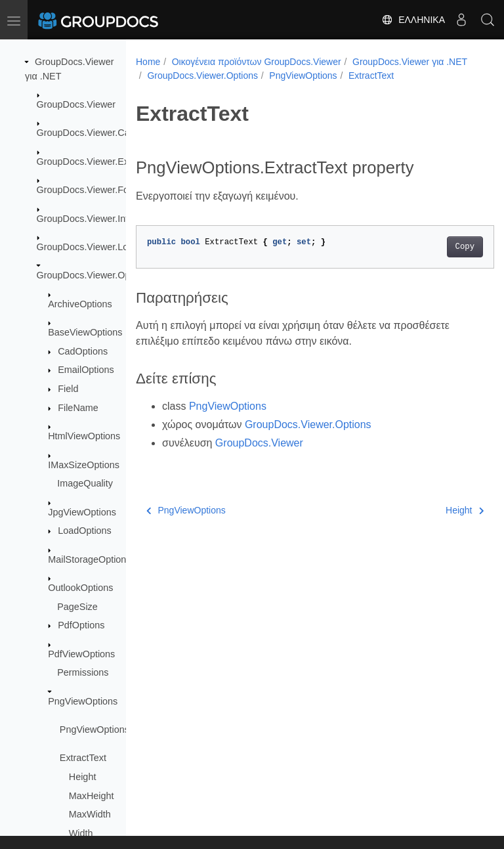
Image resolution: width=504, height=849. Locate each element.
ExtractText (83, 758)
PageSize (77, 607)
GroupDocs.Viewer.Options (94, 275)
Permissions (83, 672)
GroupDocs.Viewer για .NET (204, 76)
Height (83, 777)
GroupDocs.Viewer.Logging (94, 247)
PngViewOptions (83, 701)
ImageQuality (85, 483)
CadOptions (83, 351)
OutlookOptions (80, 588)
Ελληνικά (413, 20)
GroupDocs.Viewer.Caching (95, 133)
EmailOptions (86, 370)
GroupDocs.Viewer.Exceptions (100, 162)
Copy (439, 261)
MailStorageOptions (89, 559)
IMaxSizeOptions (84, 465)
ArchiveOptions (80, 304)
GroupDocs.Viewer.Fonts (89, 190)
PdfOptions (81, 625)
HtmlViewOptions (84, 436)
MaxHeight (92, 796)
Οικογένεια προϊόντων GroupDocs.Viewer (257, 62)
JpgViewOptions (82, 512)
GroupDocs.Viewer (76, 104)
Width (81, 833)
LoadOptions (85, 531)
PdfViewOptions (81, 654)
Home (148, 62)
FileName (78, 408)
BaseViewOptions (85, 332)
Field (68, 389)
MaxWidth (90, 814)
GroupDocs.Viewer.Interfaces (98, 219)
